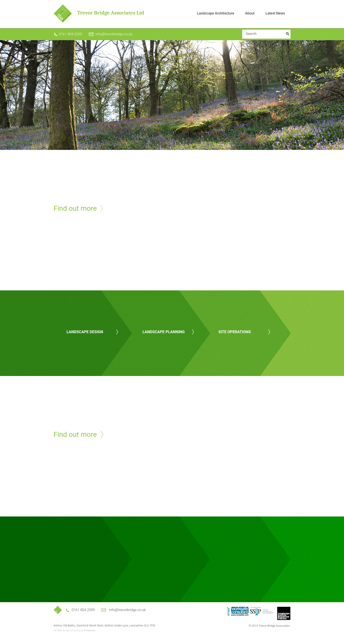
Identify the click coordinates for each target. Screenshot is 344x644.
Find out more (75, 208)
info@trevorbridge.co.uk (114, 34)
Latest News (275, 13)
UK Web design (62, 631)
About (250, 13)
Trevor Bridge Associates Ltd (111, 13)
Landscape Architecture (215, 13)
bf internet (90, 631)
